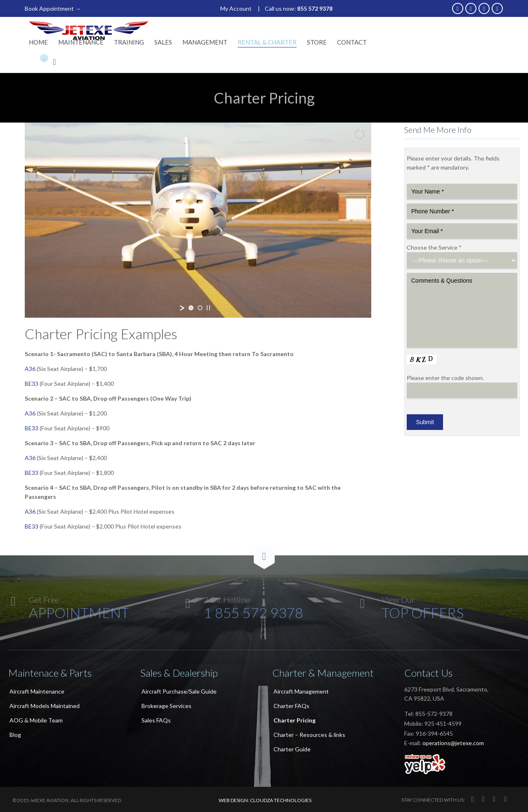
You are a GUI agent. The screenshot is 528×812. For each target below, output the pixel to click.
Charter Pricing (295, 720)
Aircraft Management (301, 691)
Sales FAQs (156, 720)
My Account (236, 8)
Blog (15, 735)
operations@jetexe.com (453, 743)
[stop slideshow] (208, 308)
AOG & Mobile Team (36, 720)
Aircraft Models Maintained (45, 706)
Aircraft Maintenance (37, 691)
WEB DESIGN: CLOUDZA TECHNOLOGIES (265, 800)
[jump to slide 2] (200, 308)
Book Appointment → (53, 8)
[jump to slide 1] (191, 308)
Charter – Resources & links (309, 735)
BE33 (32, 384)
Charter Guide (292, 749)
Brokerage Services (166, 706)
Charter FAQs (291, 706)
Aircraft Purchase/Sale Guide (179, 691)
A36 (30, 369)
